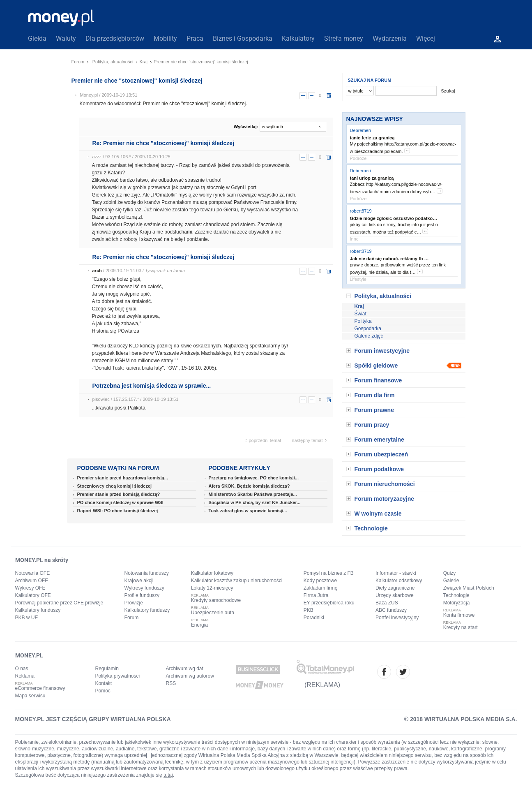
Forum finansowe (378, 380)
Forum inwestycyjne (382, 351)
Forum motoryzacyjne (384, 499)
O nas (22, 669)
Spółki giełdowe (376, 366)
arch (97, 271)
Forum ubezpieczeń (381, 454)
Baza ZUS (387, 603)
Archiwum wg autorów (190, 676)
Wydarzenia (390, 38)
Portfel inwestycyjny (397, 618)
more (407, 151)
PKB (309, 610)
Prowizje (134, 603)
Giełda (37, 38)
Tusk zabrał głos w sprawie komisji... (248, 511)
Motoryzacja (457, 603)
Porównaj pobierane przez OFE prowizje (59, 603)
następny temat (307, 440)
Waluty (66, 38)
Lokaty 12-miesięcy (212, 588)
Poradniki (314, 618)
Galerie (451, 581)
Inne (354, 239)
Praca (195, 38)
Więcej (426, 38)
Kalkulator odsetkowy (399, 581)
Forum (78, 62)
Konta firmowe (459, 615)
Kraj (143, 62)
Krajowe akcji (139, 581)
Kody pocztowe (320, 581)
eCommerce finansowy (40, 688)
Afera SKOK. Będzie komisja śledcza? (249, 486)
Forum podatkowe (379, 469)
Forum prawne (374, 410)
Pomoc (103, 691)
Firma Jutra (316, 595)
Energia (199, 625)
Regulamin (107, 669)
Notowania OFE (33, 573)
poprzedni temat (265, 440)
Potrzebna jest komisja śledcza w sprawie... (152, 386)
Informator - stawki (396, 573)
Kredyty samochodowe (216, 600)
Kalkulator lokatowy (212, 573)
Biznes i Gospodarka (243, 38)
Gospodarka (368, 329)
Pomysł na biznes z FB (329, 573)
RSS (171, 683)
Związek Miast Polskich (469, 588)
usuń (329, 96)
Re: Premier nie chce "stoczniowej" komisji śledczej (164, 143)
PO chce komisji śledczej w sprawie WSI (120, 502)
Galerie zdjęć (369, 336)
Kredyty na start (461, 627)
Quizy (450, 573)
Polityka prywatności (118, 676)
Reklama (25, 676)
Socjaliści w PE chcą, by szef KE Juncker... (255, 502)
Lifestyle (358, 279)
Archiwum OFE (32, 581)
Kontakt (104, 683)
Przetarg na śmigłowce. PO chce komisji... (254, 478)
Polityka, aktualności (113, 62)
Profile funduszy (142, 595)
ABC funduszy (391, 610)
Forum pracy (372, 425)
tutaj (168, 775)
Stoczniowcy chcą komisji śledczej (115, 486)
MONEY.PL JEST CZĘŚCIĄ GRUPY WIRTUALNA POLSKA (93, 719)
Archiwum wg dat (185, 669)
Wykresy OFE (30, 588)
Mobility (165, 38)
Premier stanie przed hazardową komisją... (123, 478)
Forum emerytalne (379, 440)
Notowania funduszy (147, 573)
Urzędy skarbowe (395, 595)
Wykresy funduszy (144, 588)
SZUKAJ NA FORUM (370, 80)
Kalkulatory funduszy (38, 610)
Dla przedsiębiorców (115, 38)
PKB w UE (27, 618)
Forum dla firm (375, 395)
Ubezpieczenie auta (213, 613)
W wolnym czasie (378, 514)
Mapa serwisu (30, 696)
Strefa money (344, 38)
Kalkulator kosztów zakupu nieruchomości (237, 581)
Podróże (358, 158)
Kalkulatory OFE (33, 595)
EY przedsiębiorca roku (329, 603)
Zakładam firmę (321, 588)
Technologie (371, 528)
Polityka (363, 321)
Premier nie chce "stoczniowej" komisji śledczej (195, 104)
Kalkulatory (298, 38)
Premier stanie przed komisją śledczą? (119, 494)
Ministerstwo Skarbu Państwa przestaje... (253, 494)
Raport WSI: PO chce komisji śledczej (118, 511)
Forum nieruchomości (385, 484)
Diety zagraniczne (395, 588)
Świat (360, 314)
